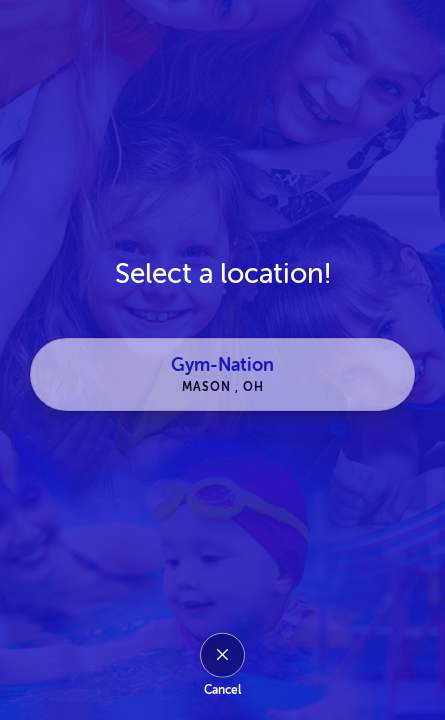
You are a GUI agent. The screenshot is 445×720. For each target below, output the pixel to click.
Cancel (222, 690)
